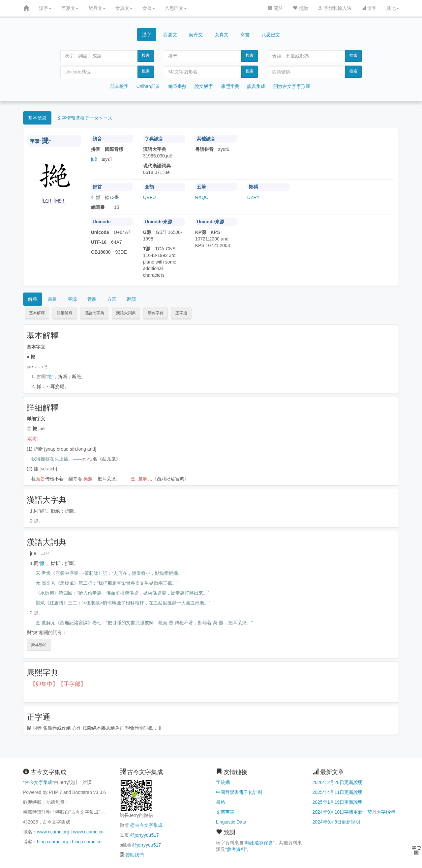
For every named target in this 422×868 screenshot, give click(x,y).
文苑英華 (225, 812)
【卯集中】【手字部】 (58, 684)
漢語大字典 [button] (94, 313)
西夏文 (70, 8)
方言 (112, 299)
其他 (393, 8)
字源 (72, 299)
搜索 (146, 55)
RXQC (202, 197)
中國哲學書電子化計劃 (239, 792)
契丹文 (97, 8)
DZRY (254, 197)
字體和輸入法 (335, 8)
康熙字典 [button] (156, 313)
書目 (52, 299)
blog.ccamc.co (87, 842)
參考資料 (236, 849)
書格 (221, 802)
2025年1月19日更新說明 (338, 802)
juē (94, 159)
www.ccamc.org (53, 832)
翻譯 (132, 299)
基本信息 (37, 118)
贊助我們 (135, 855)
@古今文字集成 (146, 825)
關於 (275, 8)
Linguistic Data (231, 822)
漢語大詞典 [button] (126, 313)
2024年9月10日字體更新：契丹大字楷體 (354, 812)
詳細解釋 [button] (65, 313)
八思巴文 (176, 8)
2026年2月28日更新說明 (338, 782)
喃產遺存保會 (259, 843)
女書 (149, 8)
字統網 (223, 782)
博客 (369, 8)
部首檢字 (119, 86)
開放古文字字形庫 (292, 86)
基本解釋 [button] (37, 313)
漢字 (45, 8)
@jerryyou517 (144, 835)
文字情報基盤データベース (85, 118)
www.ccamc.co (88, 832)
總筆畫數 (177, 86)
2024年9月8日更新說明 (336, 822)
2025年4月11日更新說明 (338, 792)
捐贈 (300, 8)
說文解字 (204, 86)
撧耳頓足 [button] (39, 645)
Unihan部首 (148, 86)
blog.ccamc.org (53, 842)
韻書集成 (256, 86)
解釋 (33, 299)
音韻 (92, 299)
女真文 (124, 8)
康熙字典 (230, 86)
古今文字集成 (39, 782)
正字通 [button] (181, 313)
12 (112, 197)
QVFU (150, 197)
